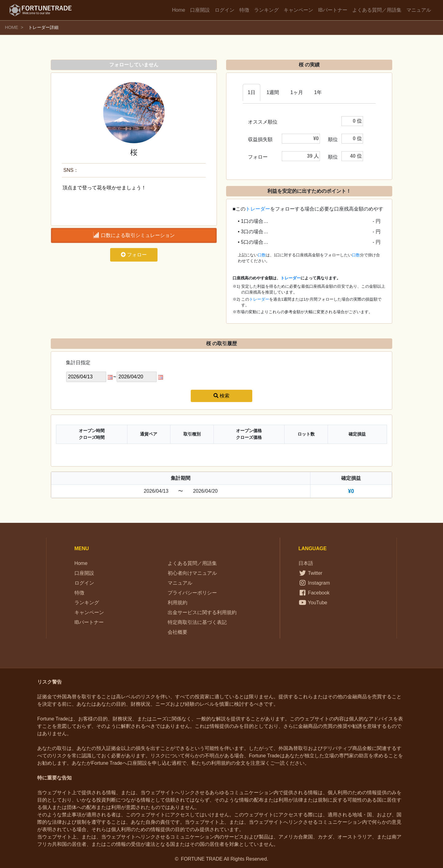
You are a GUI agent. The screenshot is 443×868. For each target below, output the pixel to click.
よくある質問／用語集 (377, 10)
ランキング (266, 10)
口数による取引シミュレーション (134, 235)
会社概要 (178, 632)
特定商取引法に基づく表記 (197, 622)
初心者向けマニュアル (192, 573)
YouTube (313, 603)
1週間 (273, 92)
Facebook (314, 593)
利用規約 (178, 603)
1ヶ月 (297, 92)
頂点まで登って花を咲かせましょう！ (134, 199)
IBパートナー (333, 10)
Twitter (310, 573)
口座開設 (200, 10)
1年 (318, 92)
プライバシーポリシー (192, 593)
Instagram (314, 583)
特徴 (244, 10)
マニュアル (419, 10)
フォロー (134, 255)
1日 (251, 92)
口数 (262, 255)
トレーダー (258, 209)
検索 (221, 396)
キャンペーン (298, 10)
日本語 (306, 563)
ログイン (225, 10)
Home (179, 10)
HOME (12, 27)
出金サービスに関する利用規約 (202, 612)
